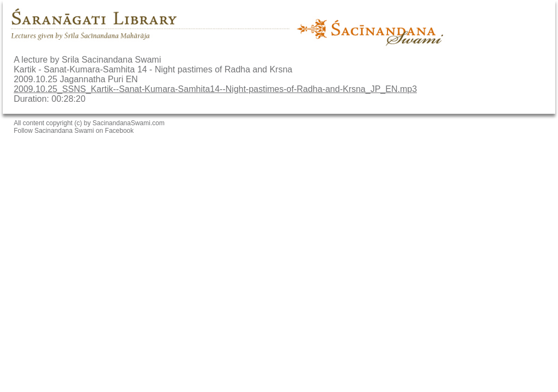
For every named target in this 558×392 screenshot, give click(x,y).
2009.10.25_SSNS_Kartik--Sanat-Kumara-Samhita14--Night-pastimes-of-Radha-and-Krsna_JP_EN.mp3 (215, 89)
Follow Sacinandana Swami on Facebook (74, 131)
